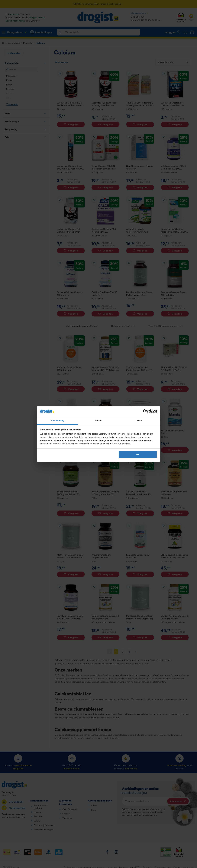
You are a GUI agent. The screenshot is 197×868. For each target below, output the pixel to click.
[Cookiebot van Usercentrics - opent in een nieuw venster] (145, 412)
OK (138, 455)
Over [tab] (140, 420)
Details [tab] (99, 420)
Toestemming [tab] (57, 420)
